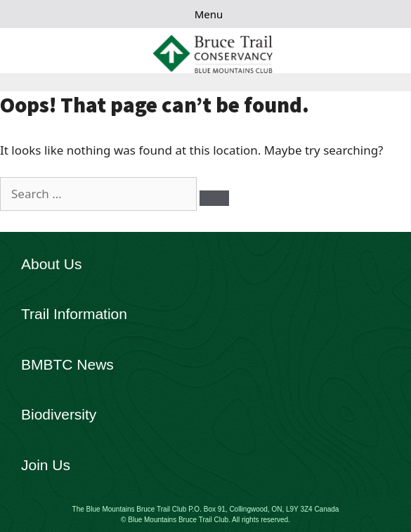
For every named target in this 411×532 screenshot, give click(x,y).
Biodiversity (59, 414)
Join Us (46, 465)
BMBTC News (67, 364)
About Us (51, 264)
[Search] (214, 198)
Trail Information (74, 314)
